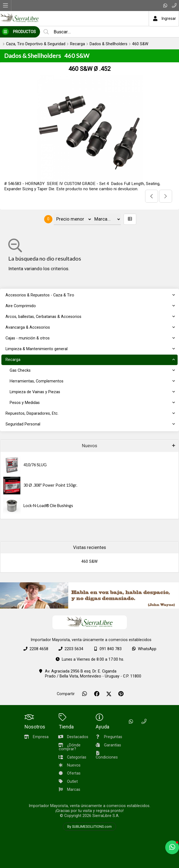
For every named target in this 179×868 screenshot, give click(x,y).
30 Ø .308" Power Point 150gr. (50, 485)
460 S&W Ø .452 (89, 69)
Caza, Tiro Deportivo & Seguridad (36, 44)
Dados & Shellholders (109, 44)
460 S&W (140, 44)
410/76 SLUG (35, 465)
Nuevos (89, 446)
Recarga (78, 44)
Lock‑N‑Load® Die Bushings (48, 506)
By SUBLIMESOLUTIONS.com (89, 827)
